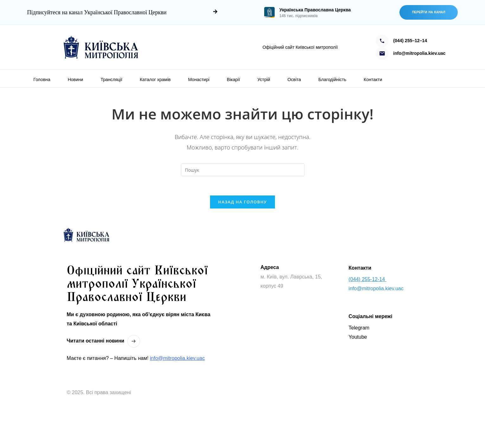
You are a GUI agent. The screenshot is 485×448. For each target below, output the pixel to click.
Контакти (373, 80)
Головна (42, 80)
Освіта (294, 80)
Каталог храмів (155, 80)
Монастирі (199, 80)
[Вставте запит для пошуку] (243, 170)
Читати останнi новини (96, 341)
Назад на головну (243, 202)
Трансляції (111, 80)
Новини (76, 80)
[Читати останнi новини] (134, 341)
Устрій (264, 80)
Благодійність (332, 80)
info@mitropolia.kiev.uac (177, 358)
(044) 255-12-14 (367, 279)
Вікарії (233, 80)
